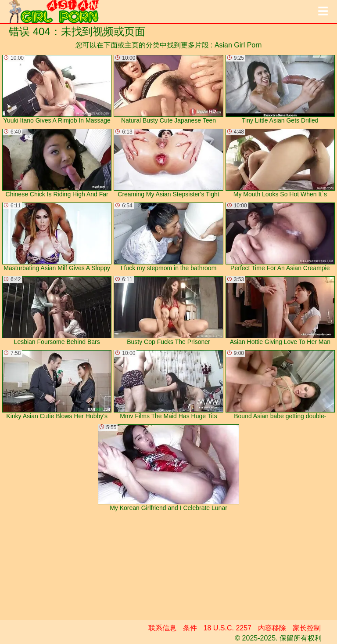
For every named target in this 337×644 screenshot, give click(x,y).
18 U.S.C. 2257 (228, 628)
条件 (190, 628)
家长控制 (307, 628)
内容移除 (272, 628)
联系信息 (162, 628)
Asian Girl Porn (238, 45)
